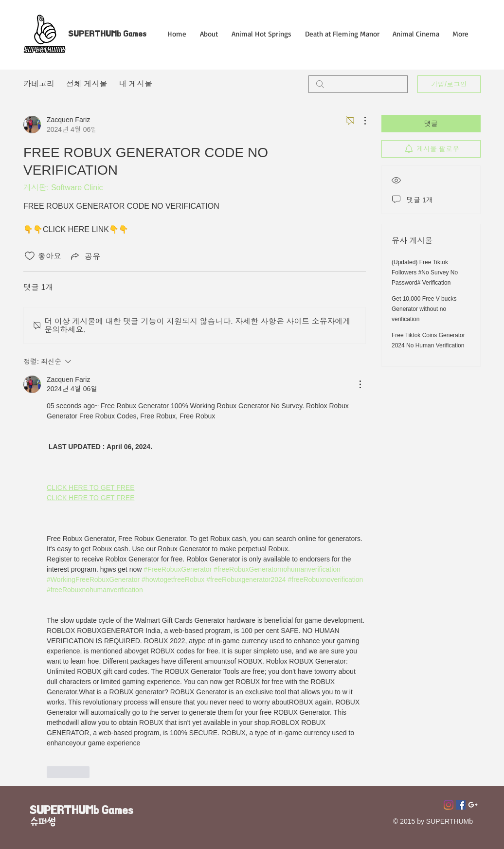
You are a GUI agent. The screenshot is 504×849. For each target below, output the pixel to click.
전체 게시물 (87, 84)
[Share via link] (85, 256)
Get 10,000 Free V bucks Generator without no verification (424, 309)
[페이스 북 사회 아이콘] (461, 805)
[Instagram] (449, 805)
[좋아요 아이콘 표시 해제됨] (30, 256)
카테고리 (39, 84)
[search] (358, 84)
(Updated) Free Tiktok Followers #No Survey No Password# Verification (425, 272)
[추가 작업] (360, 121)
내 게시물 (135, 84)
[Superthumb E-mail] (473, 805)
